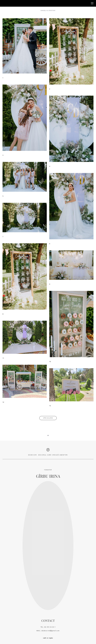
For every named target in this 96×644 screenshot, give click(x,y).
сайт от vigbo (48, 638)
